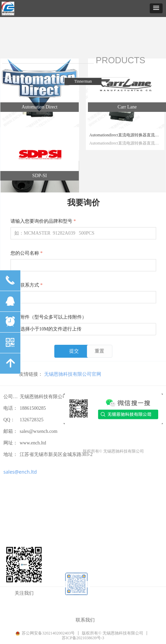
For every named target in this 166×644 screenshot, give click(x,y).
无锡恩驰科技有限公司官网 (73, 374)
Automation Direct (40, 107)
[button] (156, 8)
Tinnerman (83, 81)
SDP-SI (40, 176)
